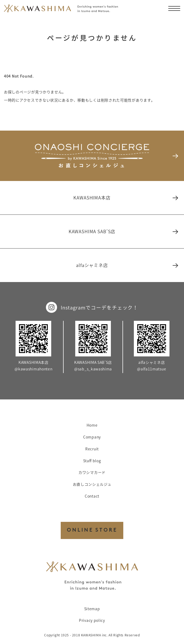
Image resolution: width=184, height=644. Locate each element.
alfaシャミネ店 (127, 265)
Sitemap (92, 609)
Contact (92, 496)
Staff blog (92, 461)
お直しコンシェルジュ (92, 484)
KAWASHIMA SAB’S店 (123, 231)
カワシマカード (92, 472)
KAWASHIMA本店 (125, 198)
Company (92, 437)
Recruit (92, 449)
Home (92, 425)
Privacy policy (92, 620)
